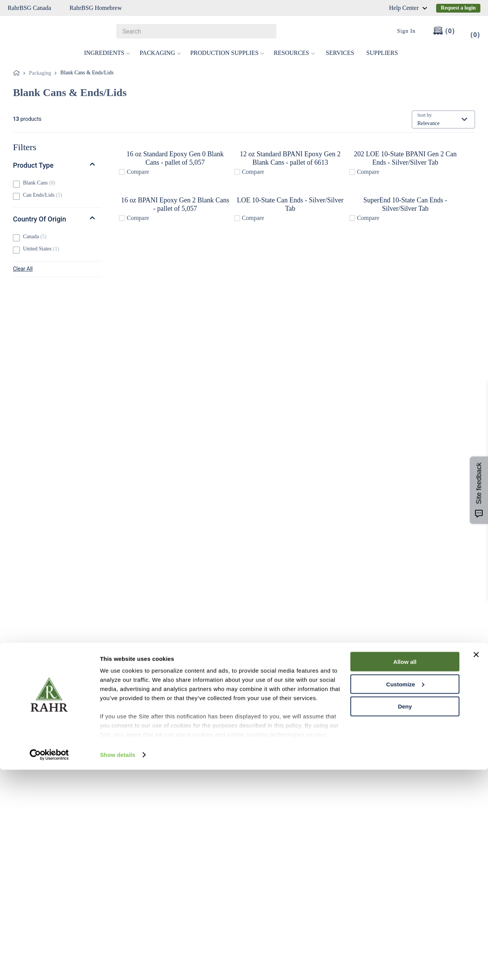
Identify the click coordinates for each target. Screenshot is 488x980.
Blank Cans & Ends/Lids (87, 73)
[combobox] (196, 31)
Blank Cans (39, 183)
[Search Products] (267, 31)
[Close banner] (476, 865)
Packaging (40, 73)
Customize (405, 894)
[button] (57, 165)
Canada (35, 237)
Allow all (405, 872)
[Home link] (18, 73)
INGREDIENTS (107, 53)
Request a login (458, 8)
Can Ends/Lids (43, 195)
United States (41, 249)
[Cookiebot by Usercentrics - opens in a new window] (49, 965)
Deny (405, 917)
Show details (118, 965)
